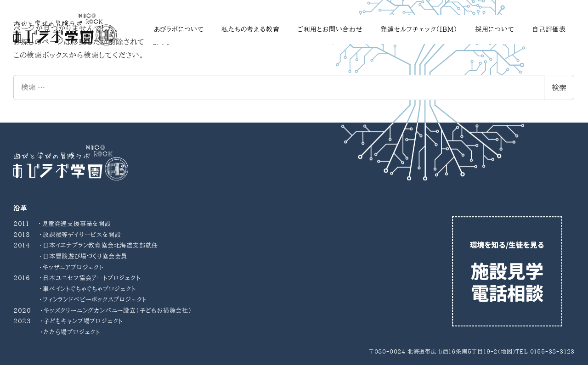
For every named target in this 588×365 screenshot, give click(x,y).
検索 (559, 88)
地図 (507, 351)
